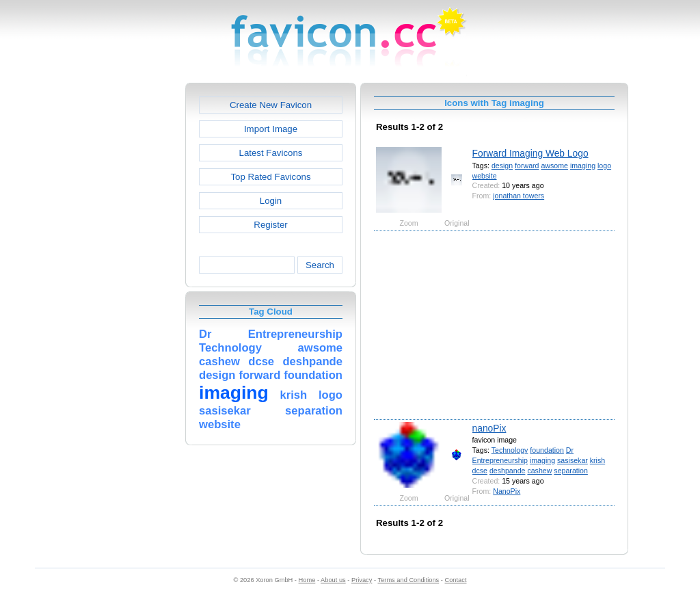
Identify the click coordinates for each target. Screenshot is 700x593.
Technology (510, 450)
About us (333, 580)
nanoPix (489, 428)
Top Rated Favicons (270, 177)
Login (271, 201)
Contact (456, 580)
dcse (480, 471)
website (485, 176)
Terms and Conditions (408, 580)
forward (527, 166)
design (502, 166)
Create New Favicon (271, 105)
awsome (554, 166)
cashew (539, 471)
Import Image (271, 129)
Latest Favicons (271, 153)
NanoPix (507, 491)
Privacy (362, 580)
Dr (570, 450)
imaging (583, 166)
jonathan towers (519, 196)
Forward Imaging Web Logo (530, 153)
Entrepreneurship (500, 460)
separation (571, 471)
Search (320, 265)
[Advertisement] (126, 288)
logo (604, 166)
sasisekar (573, 460)
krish (597, 460)
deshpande (508, 471)
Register (270, 225)
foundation (547, 450)
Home (307, 580)
